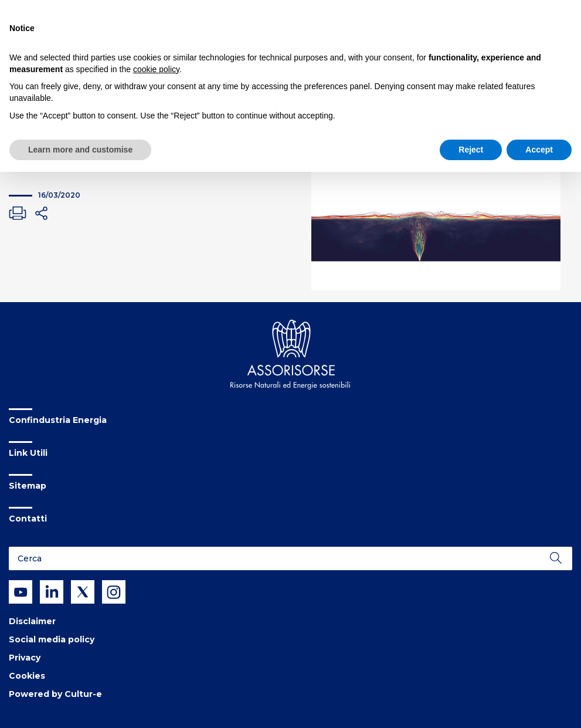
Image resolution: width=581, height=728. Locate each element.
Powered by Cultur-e (55, 694)
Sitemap (28, 486)
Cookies (27, 676)
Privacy (25, 658)
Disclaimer (32, 621)
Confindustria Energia (58, 420)
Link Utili (28, 453)
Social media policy (52, 639)
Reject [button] (471, 150)
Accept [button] (539, 150)
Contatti (28, 519)
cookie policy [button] (156, 69)
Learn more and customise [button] (80, 150)
